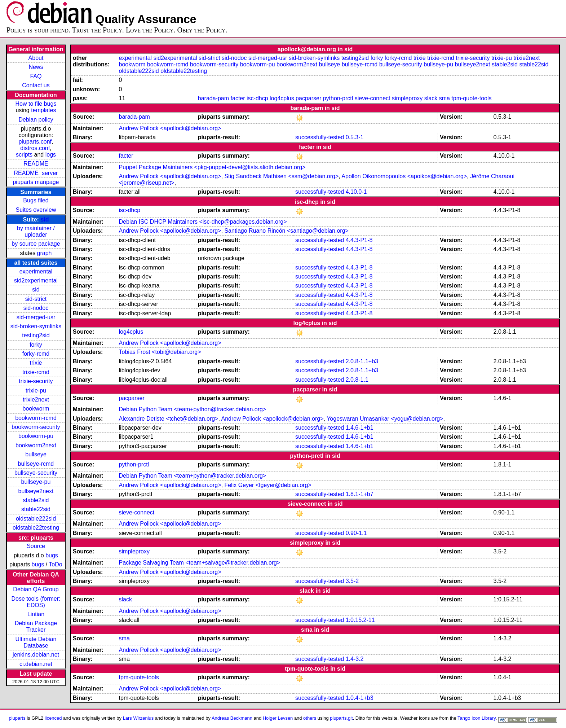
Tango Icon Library (477, 718)
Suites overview (36, 210)
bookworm (36, 409)
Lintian (36, 614)
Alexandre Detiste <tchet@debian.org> (169, 419)
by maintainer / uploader (36, 231)
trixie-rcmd (36, 372)
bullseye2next (36, 491)
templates (43, 110)
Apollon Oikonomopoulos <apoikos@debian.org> (404, 176)
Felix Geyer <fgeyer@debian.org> (268, 485)
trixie (36, 363)
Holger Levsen (278, 718)
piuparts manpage (36, 182)
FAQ (36, 76)
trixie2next (36, 400)
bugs (52, 555)
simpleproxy (407, 98)
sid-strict (36, 299)
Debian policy (36, 120)
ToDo (55, 564)
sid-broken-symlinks (36, 326)
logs (51, 155)
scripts (24, 155)
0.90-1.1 (356, 533)
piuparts (17, 718)
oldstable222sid (36, 519)
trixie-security (36, 381)
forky (36, 345)
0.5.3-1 (355, 137)
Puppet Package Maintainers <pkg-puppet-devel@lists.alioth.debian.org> (212, 167)
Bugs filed (36, 200)
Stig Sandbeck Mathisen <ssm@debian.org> (281, 176)
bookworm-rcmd (36, 418)
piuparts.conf (35, 142)
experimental (36, 271)
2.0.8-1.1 (357, 380)
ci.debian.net (36, 664)
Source (36, 546)
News (36, 67)
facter (238, 98)
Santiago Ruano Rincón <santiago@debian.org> (286, 231)
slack (431, 98)
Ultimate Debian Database (36, 642)
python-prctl (338, 98)
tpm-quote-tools (471, 98)
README (36, 164)
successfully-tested (320, 137)
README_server (36, 173)
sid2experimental (36, 280)
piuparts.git (341, 718)
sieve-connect (373, 98)
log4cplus (282, 98)
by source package (36, 244)
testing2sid (36, 335)
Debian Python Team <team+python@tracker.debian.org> (193, 409)
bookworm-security (36, 427)
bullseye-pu (36, 482)
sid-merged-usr (36, 317)
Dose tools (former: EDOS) (36, 602)
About (36, 58)
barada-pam (213, 98)
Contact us (36, 85)
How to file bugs (36, 104)
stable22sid (36, 509)
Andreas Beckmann (232, 718)
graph (45, 253)
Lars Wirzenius (138, 718)
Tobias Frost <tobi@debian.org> (160, 352)
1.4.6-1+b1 (360, 428)
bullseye (36, 454)
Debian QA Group (36, 589)
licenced (53, 718)
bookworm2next (36, 445)
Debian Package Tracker (36, 626)
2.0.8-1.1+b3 (362, 361)
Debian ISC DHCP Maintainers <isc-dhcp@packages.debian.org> (203, 222)
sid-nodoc (36, 308)
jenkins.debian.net (36, 655)
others (310, 718)
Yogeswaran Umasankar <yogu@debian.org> (385, 419)
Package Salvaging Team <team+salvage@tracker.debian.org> (200, 563)
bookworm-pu (36, 436)
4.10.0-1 (356, 192)
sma (445, 98)
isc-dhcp (257, 98)
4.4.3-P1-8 (359, 240)
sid (45, 220)
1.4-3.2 (355, 659)
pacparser (308, 98)
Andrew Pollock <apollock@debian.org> (170, 128)
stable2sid (36, 500)
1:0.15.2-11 (360, 620)
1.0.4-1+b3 (360, 698)
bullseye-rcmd (36, 464)
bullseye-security (36, 473)
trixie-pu (36, 391)
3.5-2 (352, 581)
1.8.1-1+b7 (360, 494)
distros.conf (35, 148)
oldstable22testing (36, 528)
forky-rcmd (36, 354)
